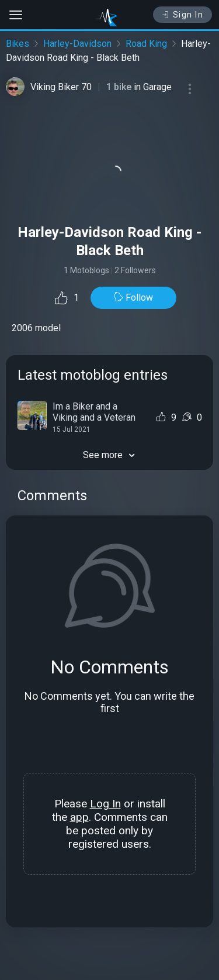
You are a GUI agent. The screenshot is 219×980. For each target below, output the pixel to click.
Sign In (182, 15)
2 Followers (135, 270)
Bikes (18, 44)
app (79, 817)
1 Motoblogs (86, 270)
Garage (157, 87)
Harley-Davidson (77, 44)
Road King (146, 44)
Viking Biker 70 (61, 87)
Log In (105, 804)
